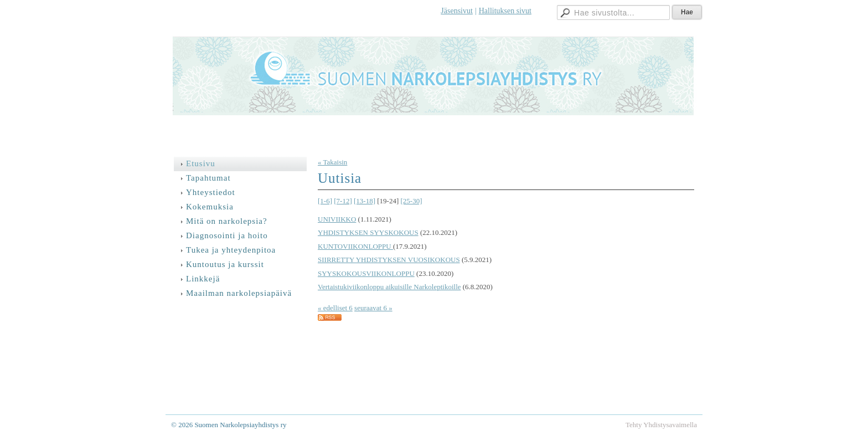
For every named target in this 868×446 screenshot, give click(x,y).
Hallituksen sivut (505, 11)
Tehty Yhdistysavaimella (661, 425)
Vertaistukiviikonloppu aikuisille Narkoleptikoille (389, 287)
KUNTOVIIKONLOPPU (355, 246)
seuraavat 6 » (373, 308)
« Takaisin (332, 162)
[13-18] (365, 201)
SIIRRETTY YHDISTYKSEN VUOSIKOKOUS (389, 260)
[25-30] (412, 201)
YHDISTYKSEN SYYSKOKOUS (368, 232)
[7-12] (343, 201)
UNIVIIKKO (337, 219)
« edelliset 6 (335, 308)
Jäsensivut (457, 11)
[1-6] (325, 201)
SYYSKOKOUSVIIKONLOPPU (366, 273)
